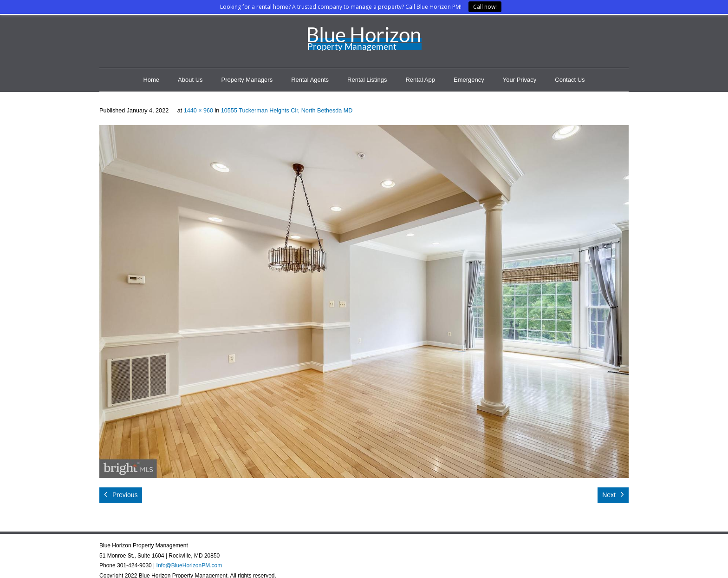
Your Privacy (520, 80)
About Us (190, 80)
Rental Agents (310, 80)
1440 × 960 (198, 111)
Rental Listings (367, 80)
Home (151, 80)
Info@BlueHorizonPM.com (189, 565)
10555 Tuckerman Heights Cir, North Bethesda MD (287, 111)
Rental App (420, 80)
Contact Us (570, 80)
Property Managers (247, 80)
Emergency (469, 80)
